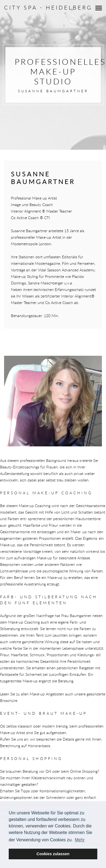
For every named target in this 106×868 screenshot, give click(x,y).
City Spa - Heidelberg (48, 7)
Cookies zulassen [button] (53, 854)
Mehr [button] (80, 840)
